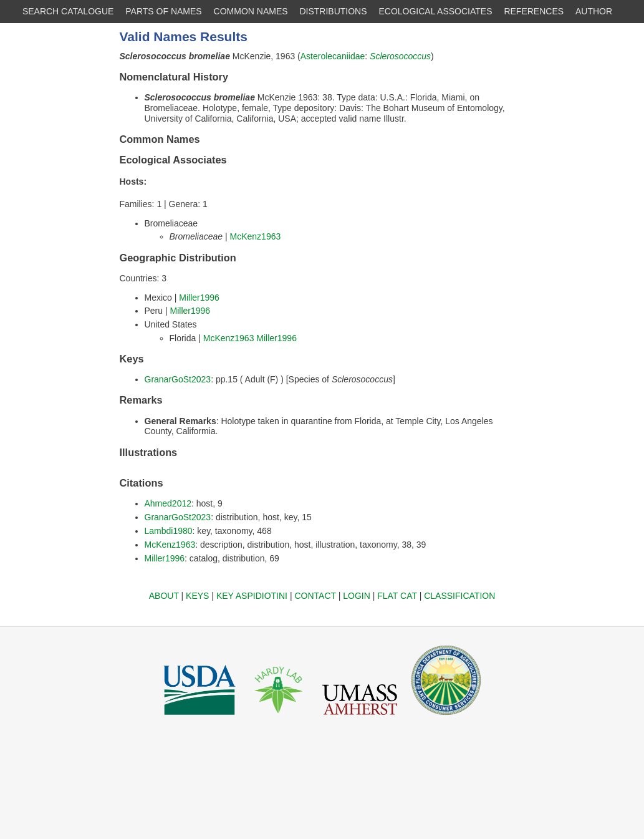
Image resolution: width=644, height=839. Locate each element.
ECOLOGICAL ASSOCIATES (435, 11)
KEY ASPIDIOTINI (252, 596)
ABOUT (164, 596)
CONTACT (315, 596)
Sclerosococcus (400, 56)
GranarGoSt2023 (178, 379)
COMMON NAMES (251, 11)
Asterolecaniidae (333, 56)
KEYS (197, 596)
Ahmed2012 (168, 503)
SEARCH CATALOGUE (68, 11)
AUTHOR (594, 11)
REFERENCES (534, 11)
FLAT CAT (397, 596)
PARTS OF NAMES (163, 11)
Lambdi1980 (169, 531)
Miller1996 (199, 298)
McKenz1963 (256, 236)
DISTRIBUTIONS (333, 11)
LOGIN (357, 596)
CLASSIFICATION (459, 596)
